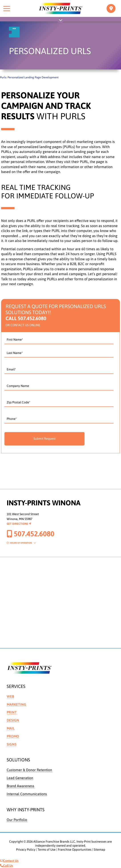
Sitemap (99, 850)
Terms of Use (47, 850)
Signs (12, 744)
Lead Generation (20, 778)
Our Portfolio (17, 820)
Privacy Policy (26, 850)
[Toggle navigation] (111, 8)
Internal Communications (27, 794)
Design (13, 720)
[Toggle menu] (7, 8)
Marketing (16, 704)
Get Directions (19, 524)
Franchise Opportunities (75, 850)
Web (10, 696)
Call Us (6, 866)
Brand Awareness (20, 786)
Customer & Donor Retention (29, 770)
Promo (13, 736)
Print (12, 712)
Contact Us (9, 861)
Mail (11, 728)
